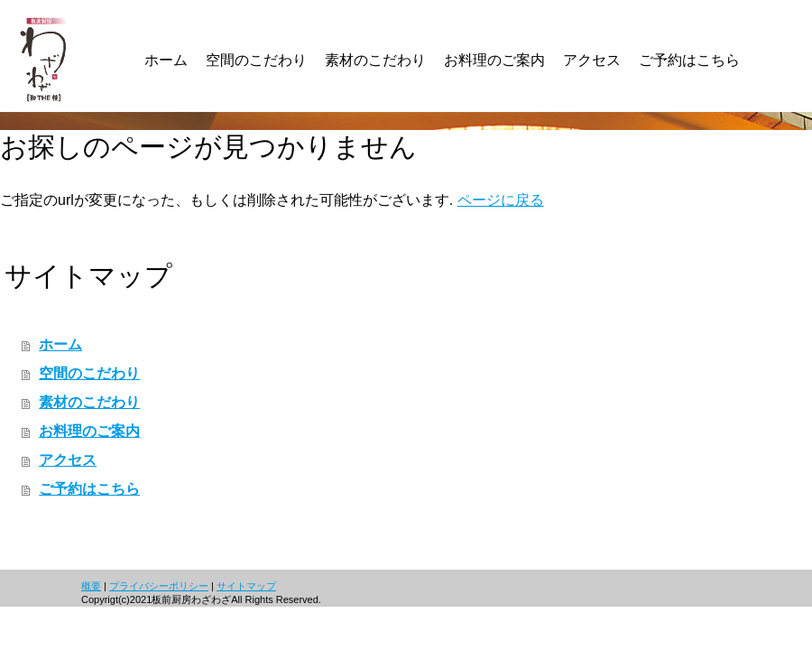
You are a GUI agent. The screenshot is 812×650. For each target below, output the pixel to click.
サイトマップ (246, 586)
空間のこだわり (89, 373)
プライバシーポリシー (159, 586)
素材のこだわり (89, 402)
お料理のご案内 (89, 431)
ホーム (60, 344)
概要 (91, 586)
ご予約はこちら (89, 489)
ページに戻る (501, 200)
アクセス (68, 460)
